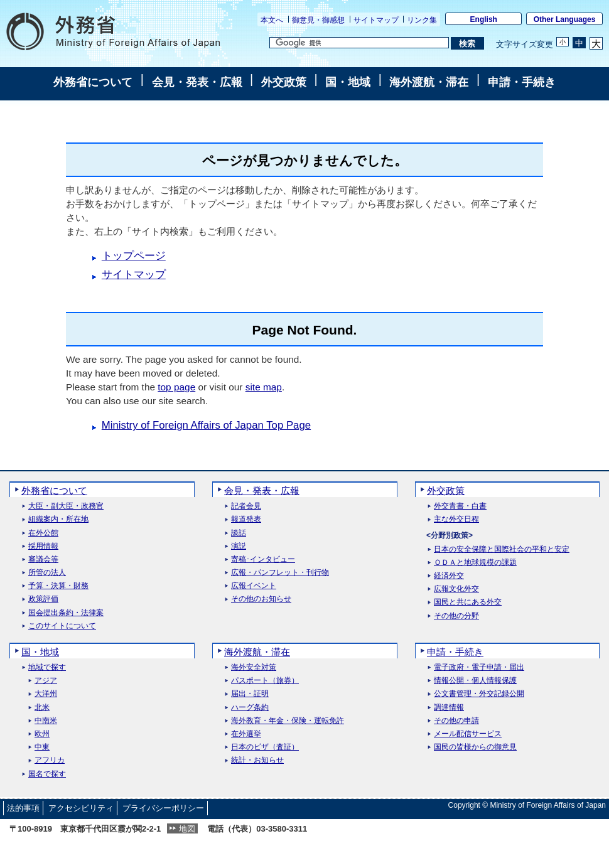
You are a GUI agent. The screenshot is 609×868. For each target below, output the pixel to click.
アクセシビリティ (81, 808)
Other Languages (565, 19)
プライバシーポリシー (163, 808)
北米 (42, 708)
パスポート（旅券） (265, 681)
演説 (239, 546)
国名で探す (47, 774)
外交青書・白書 (460, 506)
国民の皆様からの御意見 (475, 747)
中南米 (46, 721)
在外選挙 (246, 734)
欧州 (42, 734)
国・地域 (348, 82)
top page (176, 387)
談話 (239, 533)
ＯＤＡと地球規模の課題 (475, 563)
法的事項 (23, 808)
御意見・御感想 (318, 20)
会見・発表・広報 (197, 82)
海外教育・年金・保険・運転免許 (288, 721)
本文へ (272, 20)
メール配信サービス (468, 734)
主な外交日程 (456, 519)
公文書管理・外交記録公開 (479, 694)
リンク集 (422, 20)
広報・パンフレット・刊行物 (280, 573)
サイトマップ (376, 20)
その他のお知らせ (261, 599)
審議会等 (43, 560)
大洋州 (46, 694)
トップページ (134, 256)
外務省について (93, 82)
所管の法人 (47, 573)
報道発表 (246, 519)
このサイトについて (62, 626)
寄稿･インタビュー (263, 560)
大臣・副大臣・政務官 (66, 506)
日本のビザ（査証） (265, 747)
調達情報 (449, 708)
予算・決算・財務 (58, 586)
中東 (42, 747)
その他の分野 (456, 616)
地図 (187, 829)
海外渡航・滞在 (429, 82)
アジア (46, 681)
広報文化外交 (456, 589)
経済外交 (449, 576)
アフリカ (50, 760)
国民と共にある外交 (468, 602)
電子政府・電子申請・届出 (479, 667)
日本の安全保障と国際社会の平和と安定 (502, 549)
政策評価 (43, 599)
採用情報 (43, 546)
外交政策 (284, 82)
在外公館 (43, 533)
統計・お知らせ (257, 760)
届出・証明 (250, 694)
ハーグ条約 (250, 708)
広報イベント (254, 586)
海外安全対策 (254, 667)
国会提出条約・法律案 (66, 613)
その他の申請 (456, 721)
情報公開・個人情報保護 (475, 681)
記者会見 (246, 506)
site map (264, 387)
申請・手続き (522, 82)
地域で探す (47, 667)
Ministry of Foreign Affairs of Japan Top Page (206, 425)
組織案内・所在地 (58, 519)
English (484, 19)
